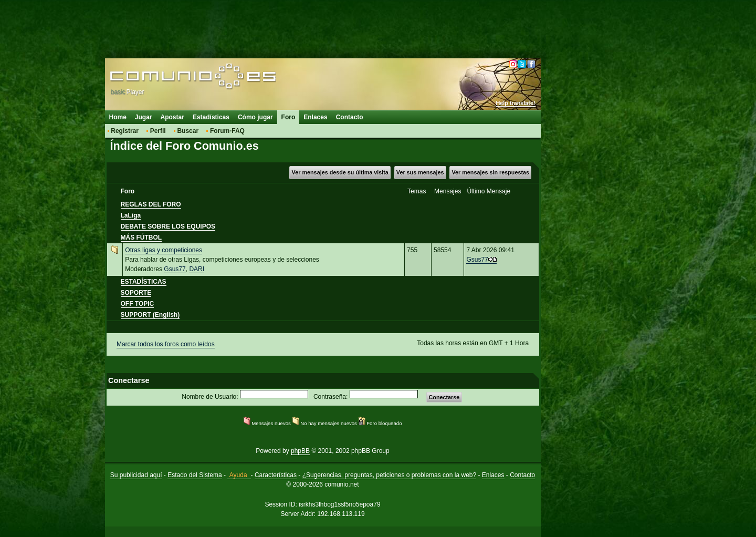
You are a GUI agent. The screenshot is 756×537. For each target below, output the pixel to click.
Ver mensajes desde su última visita (340, 172)
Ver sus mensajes (420, 172)
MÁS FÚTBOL (141, 237)
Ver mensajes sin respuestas (490, 172)
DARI (197, 269)
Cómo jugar (255, 117)
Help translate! (516, 103)
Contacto (350, 117)
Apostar (172, 117)
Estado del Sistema (195, 475)
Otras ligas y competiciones (164, 250)
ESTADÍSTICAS (144, 282)
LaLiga (131, 215)
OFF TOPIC (138, 304)
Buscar (188, 131)
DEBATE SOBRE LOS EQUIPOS (168, 226)
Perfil (158, 131)
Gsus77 (175, 269)
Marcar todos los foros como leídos (166, 344)
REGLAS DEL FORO (151, 204)
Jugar (144, 117)
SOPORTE (136, 293)
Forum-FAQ (227, 131)
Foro (288, 117)
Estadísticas (211, 117)
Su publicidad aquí (136, 475)
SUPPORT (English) (150, 315)
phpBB (300, 451)
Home (118, 117)
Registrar (125, 131)
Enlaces (315, 117)
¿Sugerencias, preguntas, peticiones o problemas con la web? (390, 475)
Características (276, 475)
